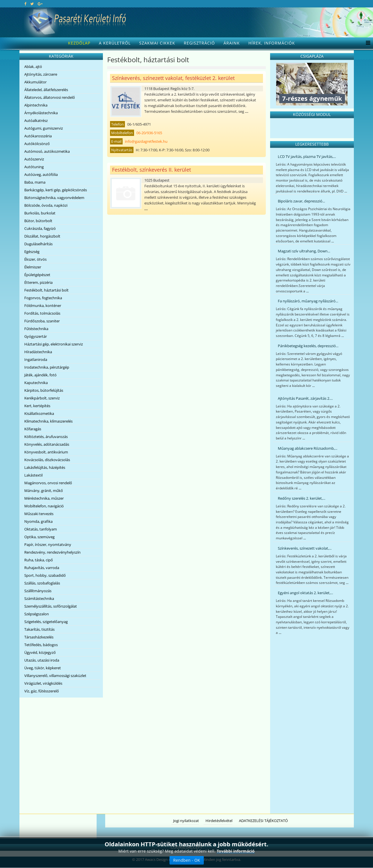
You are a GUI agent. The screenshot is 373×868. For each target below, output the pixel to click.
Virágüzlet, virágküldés (43, 683)
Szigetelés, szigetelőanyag (46, 622)
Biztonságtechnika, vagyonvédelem (54, 198)
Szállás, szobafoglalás (42, 583)
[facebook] (25, 4)
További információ (236, 851)
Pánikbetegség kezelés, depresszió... (308, 346)
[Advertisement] (312, 725)
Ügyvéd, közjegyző (40, 652)
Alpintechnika (36, 105)
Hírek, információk (272, 43)
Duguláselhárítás (38, 244)
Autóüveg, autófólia (41, 174)
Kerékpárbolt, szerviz (42, 398)
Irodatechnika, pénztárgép (47, 367)
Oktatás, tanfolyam (41, 529)
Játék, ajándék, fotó (40, 375)
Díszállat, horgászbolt (42, 236)
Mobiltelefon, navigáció (44, 506)
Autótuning (34, 167)
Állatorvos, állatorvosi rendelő (50, 97)
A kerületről (115, 43)
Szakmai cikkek (157, 43)
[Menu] (367, 43)
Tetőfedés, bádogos (41, 645)
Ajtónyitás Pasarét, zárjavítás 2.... (305, 398)
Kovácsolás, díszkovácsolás (47, 460)
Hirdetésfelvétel (219, 821)
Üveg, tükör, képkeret (43, 668)
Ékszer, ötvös (35, 259)
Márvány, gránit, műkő (44, 491)
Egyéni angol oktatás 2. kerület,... (305, 593)
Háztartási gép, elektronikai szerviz (54, 344)
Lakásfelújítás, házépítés (45, 467)
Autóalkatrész (36, 120)
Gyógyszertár (36, 336)
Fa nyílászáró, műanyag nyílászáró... (308, 301)
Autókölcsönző (37, 144)
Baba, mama (35, 182)
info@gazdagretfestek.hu (146, 141)
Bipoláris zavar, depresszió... (301, 201)
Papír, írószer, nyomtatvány (48, 544)
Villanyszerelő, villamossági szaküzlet (55, 676)
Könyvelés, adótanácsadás (47, 444)
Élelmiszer (33, 267)
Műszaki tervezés (39, 514)
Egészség (32, 252)
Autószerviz (34, 159)
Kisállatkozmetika (39, 413)
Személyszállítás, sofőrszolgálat (51, 606)
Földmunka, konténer (43, 306)
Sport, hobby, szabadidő (45, 575)
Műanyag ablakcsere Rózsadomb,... (308, 448)
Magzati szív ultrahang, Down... (304, 251)
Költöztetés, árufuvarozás (46, 437)
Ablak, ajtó (33, 67)
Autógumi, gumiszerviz (44, 128)
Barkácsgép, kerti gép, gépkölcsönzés (56, 190)
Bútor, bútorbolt (38, 221)
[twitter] (32, 4)
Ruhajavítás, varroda (42, 568)
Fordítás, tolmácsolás (42, 313)
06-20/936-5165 (149, 133)
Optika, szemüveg (39, 537)
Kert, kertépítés (37, 406)
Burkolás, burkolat (40, 213)
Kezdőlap (79, 43)
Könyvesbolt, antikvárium (46, 452)
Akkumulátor (35, 82)
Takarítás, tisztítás (39, 629)
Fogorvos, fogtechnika (43, 298)
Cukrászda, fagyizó (40, 228)
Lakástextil (33, 475)
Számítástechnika (39, 598)
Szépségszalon (37, 614)
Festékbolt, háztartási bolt (46, 290)
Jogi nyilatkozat (186, 821)
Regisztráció (199, 43)
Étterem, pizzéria (38, 282)
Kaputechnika (36, 383)
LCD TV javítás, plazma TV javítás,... (307, 156)
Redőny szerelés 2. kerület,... (302, 498)
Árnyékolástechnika (41, 113)
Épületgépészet (37, 275)
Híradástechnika (38, 352)
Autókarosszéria (38, 136)
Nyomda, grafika (38, 521)
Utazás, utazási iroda (42, 660)
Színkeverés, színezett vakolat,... (305, 548)
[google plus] (40, 4)
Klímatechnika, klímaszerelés (48, 421)
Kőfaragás (33, 429)
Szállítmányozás (38, 591)
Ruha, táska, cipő (39, 560)
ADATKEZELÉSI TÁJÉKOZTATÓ (263, 821)
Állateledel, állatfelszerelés (46, 90)
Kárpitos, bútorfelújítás (44, 390)
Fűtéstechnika (36, 329)
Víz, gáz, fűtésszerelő (42, 691)
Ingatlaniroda (36, 359)
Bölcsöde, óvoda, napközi (46, 205)
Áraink (232, 43)
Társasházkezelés (39, 637)
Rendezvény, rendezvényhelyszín (52, 552)
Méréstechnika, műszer (44, 498)
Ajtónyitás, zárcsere (41, 74)
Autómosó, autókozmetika (47, 151)
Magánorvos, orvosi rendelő (48, 483)
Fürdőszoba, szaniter (42, 321)
